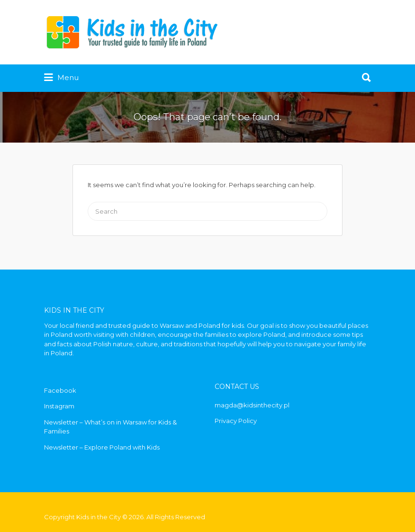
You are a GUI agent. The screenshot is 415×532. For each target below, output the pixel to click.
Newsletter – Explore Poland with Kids (102, 447)
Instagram (59, 406)
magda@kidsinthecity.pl (252, 405)
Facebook (60, 390)
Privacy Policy (236, 421)
